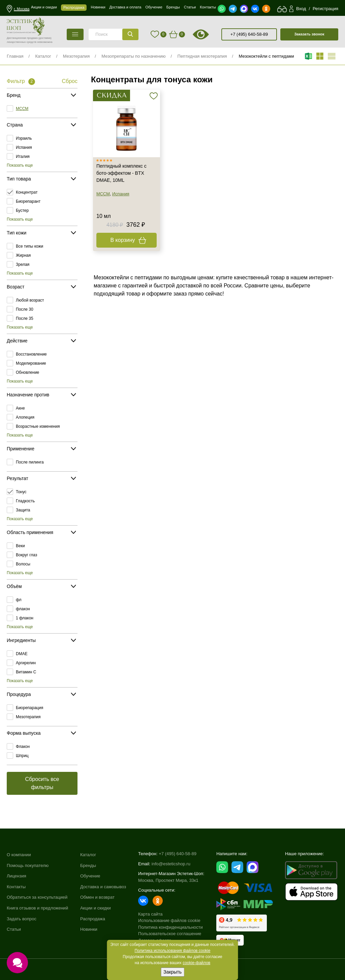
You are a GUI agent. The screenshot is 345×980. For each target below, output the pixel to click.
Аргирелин (26, 663)
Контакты (16, 887)
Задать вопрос (22, 919)
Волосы (23, 564)
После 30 (25, 309)
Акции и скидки (96, 908)
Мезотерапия (76, 56)
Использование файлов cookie (169, 920)
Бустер (22, 211)
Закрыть (172, 972)
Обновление (27, 372)
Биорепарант (28, 201)
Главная (15, 56)
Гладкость (25, 501)
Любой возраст (30, 300)
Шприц (22, 756)
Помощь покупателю (28, 865)
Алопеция (25, 417)
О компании (19, 855)
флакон (23, 609)
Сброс (70, 81)
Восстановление (31, 354)
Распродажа (93, 919)
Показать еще (20, 165)
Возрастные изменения (38, 426)
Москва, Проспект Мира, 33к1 (168, 880)
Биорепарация (29, 708)
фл (19, 600)
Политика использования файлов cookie (173, 951)
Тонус (21, 492)
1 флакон (25, 618)
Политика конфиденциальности (170, 927)
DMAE (22, 654)
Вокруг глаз (26, 555)
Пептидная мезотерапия (202, 56)
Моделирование (31, 363)
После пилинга (30, 462)
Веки (20, 546)
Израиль (24, 138)
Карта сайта (150, 914)
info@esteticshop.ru (171, 864)
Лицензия (17, 876)
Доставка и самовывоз (103, 887)
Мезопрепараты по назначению (133, 56)
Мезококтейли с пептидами (266, 56)
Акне (20, 408)
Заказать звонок (309, 34)
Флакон (23, 747)
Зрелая (23, 264)
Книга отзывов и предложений (37, 908)
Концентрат (27, 192)
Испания (24, 147)
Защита (23, 510)
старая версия (209, 34)
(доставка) (45, 38)
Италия (23, 157)
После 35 (25, 318)
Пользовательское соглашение (170, 934)
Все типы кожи (29, 246)
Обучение (90, 876)
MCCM (22, 109)
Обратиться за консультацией (37, 897)
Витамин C (26, 672)
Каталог (43, 56)
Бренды (88, 865)
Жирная (23, 255)
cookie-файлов (196, 963)
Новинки (89, 929)
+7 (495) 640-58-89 (249, 34)
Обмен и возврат (97, 897)
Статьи (14, 929)
